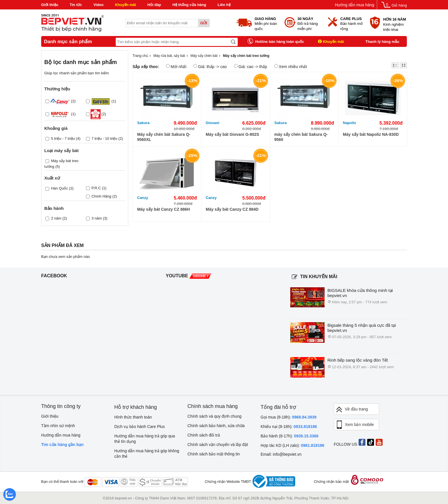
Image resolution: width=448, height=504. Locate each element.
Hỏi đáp (154, 5)
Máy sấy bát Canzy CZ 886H (164, 209)
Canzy (143, 198)
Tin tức (76, 5)
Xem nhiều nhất (291, 66)
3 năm (97, 218)
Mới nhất (176, 66)
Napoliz (349, 123)
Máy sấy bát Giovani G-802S (232, 134)
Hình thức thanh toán (133, 417)
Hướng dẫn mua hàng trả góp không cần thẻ (147, 454)
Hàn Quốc (60, 188)
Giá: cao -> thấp (251, 66)
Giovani (213, 123)
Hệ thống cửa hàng (189, 5)
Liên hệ (224, 5)
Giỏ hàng (399, 5)
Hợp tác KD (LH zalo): (292, 445)
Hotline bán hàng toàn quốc (280, 42)
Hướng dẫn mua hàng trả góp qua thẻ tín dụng (145, 439)
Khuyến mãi (125, 5)
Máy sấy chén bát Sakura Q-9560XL (164, 137)
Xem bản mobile (355, 425)
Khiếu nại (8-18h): (289, 427)
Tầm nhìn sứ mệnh (58, 426)
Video (98, 5)
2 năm (56, 218)
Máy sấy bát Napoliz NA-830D (371, 134)
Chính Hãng (101, 196)
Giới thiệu (50, 5)
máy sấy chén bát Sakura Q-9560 (301, 137)
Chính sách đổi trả (204, 435)
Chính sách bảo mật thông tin (214, 454)
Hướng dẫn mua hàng (354, 5)
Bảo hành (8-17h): (290, 436)
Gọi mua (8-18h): (289, 417)
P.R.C (96, 188)
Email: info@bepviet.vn (281, 454)
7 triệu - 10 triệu (104, 139)
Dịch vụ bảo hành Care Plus (140, 427)
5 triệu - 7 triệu (63, 139)
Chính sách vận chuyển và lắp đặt (218, 445)
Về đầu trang (352, 410)
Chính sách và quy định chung (214, 416)
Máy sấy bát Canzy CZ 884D (232, 209)
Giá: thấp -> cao (210, 66)
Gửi (204, 23)
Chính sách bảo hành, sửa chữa (216, 426)
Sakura (143, 123)
